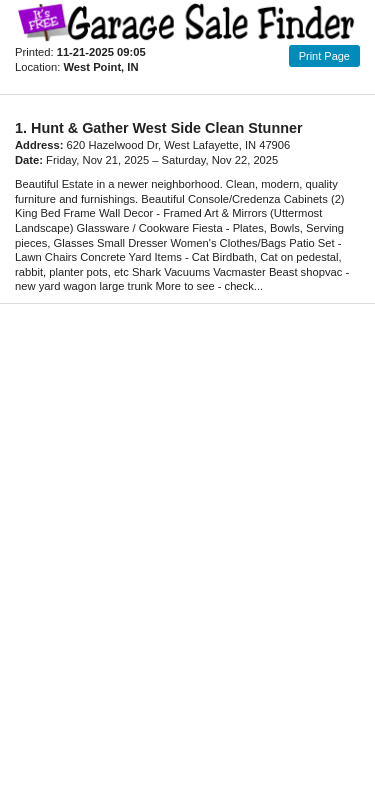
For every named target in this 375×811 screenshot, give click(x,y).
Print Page (324, 56)
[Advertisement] (187, 546)
